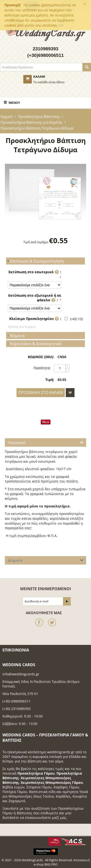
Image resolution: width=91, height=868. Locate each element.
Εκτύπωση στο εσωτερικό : (35, 272)
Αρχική (6, 116)
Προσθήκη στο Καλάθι (41, 392)
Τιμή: (50, 380)
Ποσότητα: (42, 368)
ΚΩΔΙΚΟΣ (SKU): (41, 357)
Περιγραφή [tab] (46, 442)
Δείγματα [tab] (46, 560)
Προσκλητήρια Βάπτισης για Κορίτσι (31, 122)
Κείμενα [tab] (15, 336)
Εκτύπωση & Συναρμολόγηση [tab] (35, 261)
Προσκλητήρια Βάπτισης (39, 116)
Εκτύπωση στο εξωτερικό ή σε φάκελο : (35, 298)
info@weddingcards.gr (21, 674)
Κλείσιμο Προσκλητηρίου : (35, 319)
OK (61, 25)
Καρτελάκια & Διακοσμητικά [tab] (34, 344)
